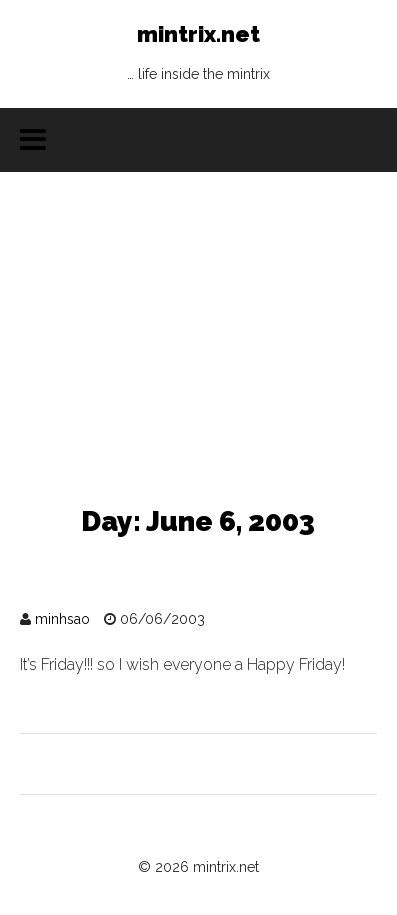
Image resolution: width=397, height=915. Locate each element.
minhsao (62, 619)
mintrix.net (198, 57)
